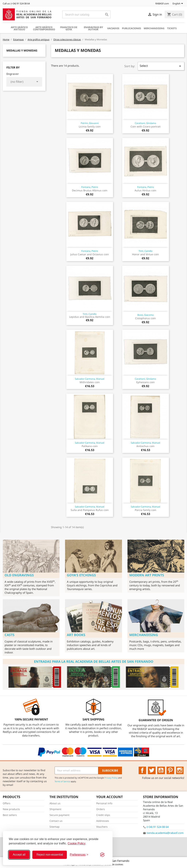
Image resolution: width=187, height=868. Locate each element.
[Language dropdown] (178, 4)
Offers (7, 803)
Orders (101, 809)
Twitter (152, 770)
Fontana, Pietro (90, 187)
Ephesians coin (145, 382)
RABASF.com (160, 3)
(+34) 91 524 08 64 (158, 827)
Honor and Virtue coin (145, 254)
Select (161, 66)
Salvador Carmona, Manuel (90, 379)
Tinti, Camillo (146, 251)
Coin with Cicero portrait (146, 126)
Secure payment (59, 815)
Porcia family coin (146, 510)
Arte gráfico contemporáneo (44, 28)
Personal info (104, 803)
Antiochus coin (145, 446)
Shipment (55, 809)
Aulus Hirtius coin (145, 190)
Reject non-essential (50, 855)
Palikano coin (90, 446)
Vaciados (113, 28)
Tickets (172, 28)
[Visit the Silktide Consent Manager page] (102, 855)
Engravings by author (93, 28)
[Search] (86, 14)
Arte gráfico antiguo (19, 28)
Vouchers (102, 827)
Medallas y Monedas (22, 50)
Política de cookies (113, 864)
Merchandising (154, 28)
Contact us (56, 821)
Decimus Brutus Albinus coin (90, 190)
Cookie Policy (77, 843)
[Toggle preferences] (79, 855)
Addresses (103, 821)
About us (55, 803)
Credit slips (103, 815)
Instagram (180, 770)
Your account (109, 797)
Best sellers (10, 815)
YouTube (161, 770)
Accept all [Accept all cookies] (19, 855)
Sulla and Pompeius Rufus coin (90, 510)
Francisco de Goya (69, 28)
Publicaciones (131, 28)
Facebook (142, 770)
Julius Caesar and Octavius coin (90, 254)
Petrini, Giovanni (90, 123)
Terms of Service (62, 781)
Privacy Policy (111, 778)
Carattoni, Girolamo (145, 123)
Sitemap (55, 827)
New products (11, 809)
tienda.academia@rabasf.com (165, 833)
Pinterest (170, 770)
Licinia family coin (90, 126)
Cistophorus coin (145, 318)
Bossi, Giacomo (146, 315)
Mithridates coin (90, 382)
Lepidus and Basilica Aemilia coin (90, 317)
